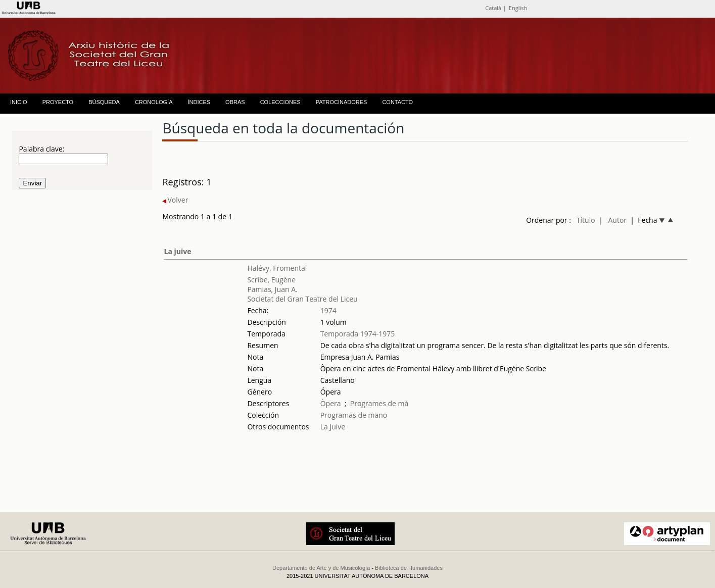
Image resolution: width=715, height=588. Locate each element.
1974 (328, 310)
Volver (175, 200)
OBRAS (235, 102)
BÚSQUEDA (104, 102)
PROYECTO (58, 102)
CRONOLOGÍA (154, 102)
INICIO (19, 102)
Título (586, 220)
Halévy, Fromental (277, 268)
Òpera (331, 403)
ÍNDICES (199, 102)
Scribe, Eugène (271, 280)
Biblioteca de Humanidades (409, 568)
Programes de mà (379, 403)
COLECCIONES (280, 102)
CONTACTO (397, 102)
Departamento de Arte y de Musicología (321, 568)
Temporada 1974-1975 (358, 334)
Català (493, 8)
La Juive (333, 427)
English (518, 8)
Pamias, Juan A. (272, 289)
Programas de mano (354, 415)
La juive (177, 251)
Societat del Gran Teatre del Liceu (302, 299)
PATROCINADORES (342, 102)
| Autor (613, 220)
